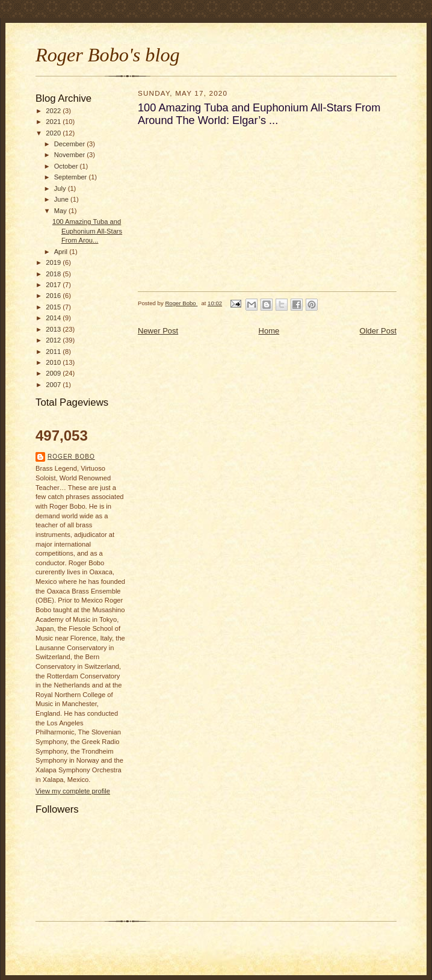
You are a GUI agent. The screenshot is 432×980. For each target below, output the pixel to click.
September (72, 177)
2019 (54, 262)
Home (269, 331)
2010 (54, 362)
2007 (54, 385)
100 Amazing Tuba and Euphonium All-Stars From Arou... (87, 231)
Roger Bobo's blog (108, 55)
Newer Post (158, 331)
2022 (54, 111)
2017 (54, 285)
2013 (54, 329)
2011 (54, 352)
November (71, 155)
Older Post (378, 331)
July (61, 188)
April (62, 252)
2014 (54, 318)
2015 (54, 307)
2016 (54, 296)
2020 (54, 133)
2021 (54, 122)
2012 (54, 340)
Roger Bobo (71, 457)
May (61, 211)
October (67, 166)
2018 (54, 274)
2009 (54, 373)
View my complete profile (73, 791)
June (62, 199)
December (71, 144)
